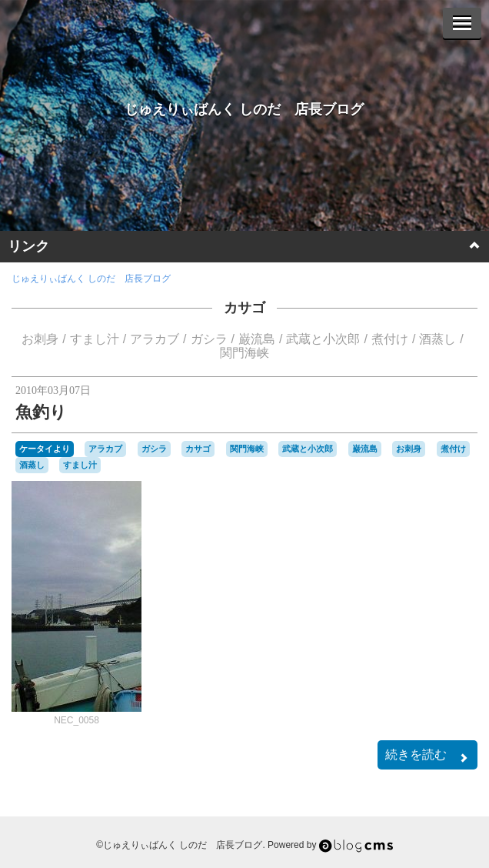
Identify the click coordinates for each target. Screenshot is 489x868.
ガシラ (209, 339)
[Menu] (462, 23)
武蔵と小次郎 (323, 339)
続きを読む (427, 756)
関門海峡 (244, 353)
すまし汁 (95, 339)
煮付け (390, 339)
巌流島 (257, 339)
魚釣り (41, 412)
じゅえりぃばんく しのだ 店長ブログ (244, 109)
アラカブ (155, 339)
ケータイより (45, 449)
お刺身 (40, 339)
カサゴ (244, 308)
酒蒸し (437, 339)
